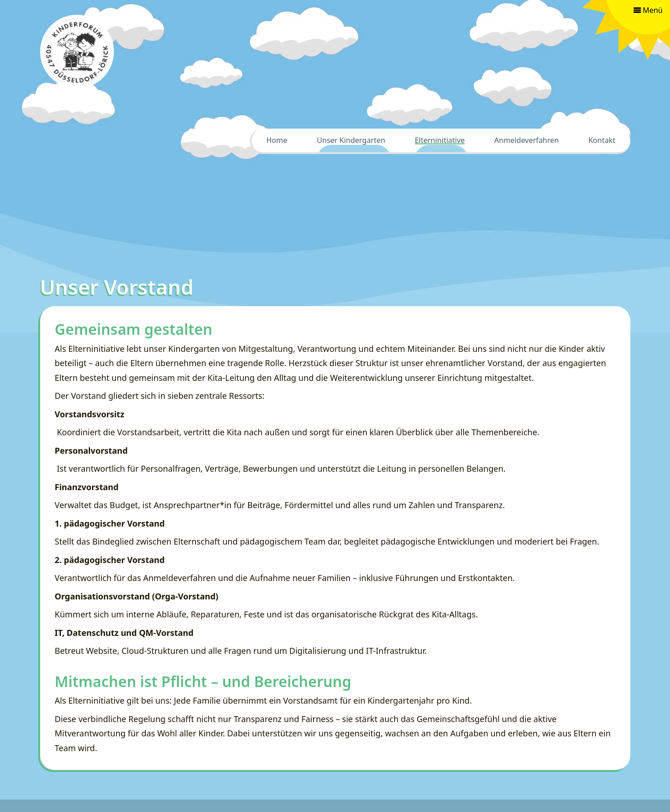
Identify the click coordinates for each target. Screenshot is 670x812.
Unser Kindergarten (351, 140)
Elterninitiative (439, 140)
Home (277, 140)
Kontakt (602, 140)
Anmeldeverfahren (527, 140)
